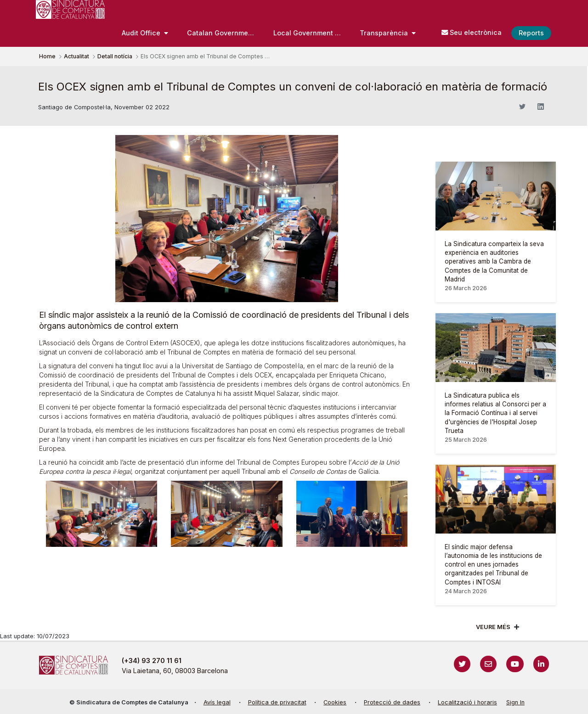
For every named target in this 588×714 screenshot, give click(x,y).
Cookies (335, 702)
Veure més (493, 627)
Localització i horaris (467, 702)
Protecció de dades (392, 702)
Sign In (515, 702)
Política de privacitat (277, 702)
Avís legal (217, 702)
